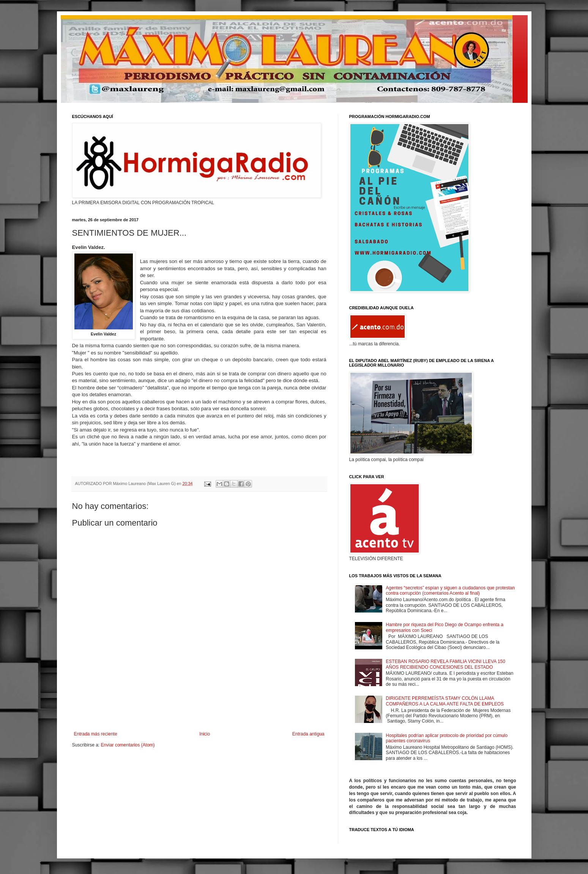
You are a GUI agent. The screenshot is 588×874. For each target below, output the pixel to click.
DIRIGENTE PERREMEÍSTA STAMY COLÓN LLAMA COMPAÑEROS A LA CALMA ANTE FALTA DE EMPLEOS (445, 701)
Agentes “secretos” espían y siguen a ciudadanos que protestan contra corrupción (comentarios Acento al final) (450, 591)
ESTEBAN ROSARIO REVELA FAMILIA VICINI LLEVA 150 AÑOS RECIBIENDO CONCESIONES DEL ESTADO (445, 664)
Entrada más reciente (96, 734)
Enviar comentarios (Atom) (128, 745)
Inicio (205, 734)
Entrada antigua (308, 734)
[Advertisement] (199, 710)
